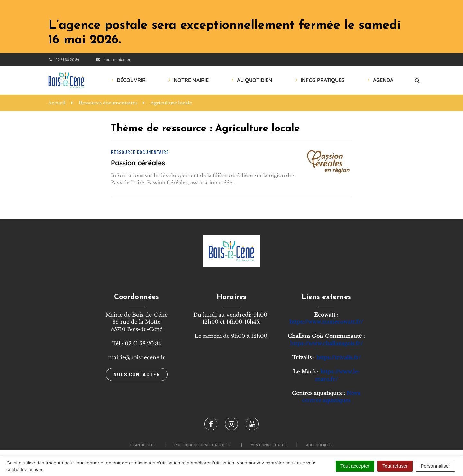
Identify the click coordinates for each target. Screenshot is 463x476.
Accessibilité (320, 445)
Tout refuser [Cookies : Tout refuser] (395, 466)
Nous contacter (113, 59)
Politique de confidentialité (203, 445)
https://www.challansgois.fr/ (326, 343)
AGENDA (383, 80)
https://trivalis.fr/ (339, 357)
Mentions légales (269, 445)
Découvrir (131, 80)
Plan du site (143, 445)
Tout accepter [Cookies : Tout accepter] (355, 466)
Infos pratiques (323, 80)
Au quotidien (255, 80)
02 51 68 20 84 (64, 59)
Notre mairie (191, 80)
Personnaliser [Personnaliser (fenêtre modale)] (435, 466)
